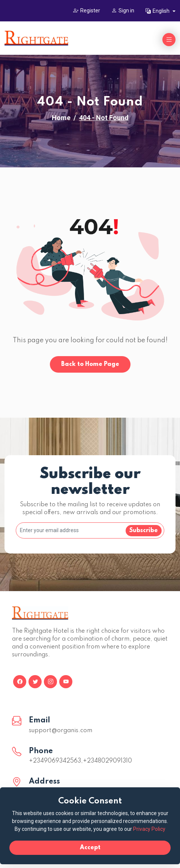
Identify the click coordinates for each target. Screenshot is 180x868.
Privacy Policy (149, 829)
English (158, 11)
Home (61, 118)
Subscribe (144, 531)
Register (87, 11)
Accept (90, 848)
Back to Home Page (90, 364)
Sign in (123, 11)
